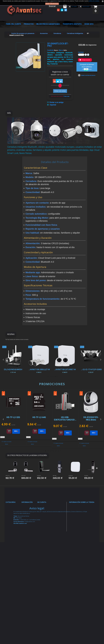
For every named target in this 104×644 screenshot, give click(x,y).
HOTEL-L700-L (8, 476)
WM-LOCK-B (55, 476)
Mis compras (44, 506)
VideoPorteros (12, 544)
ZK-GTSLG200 (71, 476)
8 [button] (55, 451)
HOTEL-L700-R (23, 476)
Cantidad (81, 52)
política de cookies (94, 1)
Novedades (27, 512)
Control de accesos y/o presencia (11, 537)
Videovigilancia (12, 512)
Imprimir (53, 105)
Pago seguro (27, 527)
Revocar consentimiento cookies (28, 581)
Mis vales (42, 533)
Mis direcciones (44, 522)
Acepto (48, 4)
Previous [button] (3, 359)
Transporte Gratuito (72, 24)
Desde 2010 (89, 24)
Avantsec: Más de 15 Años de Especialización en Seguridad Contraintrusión (28, 598)
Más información (54, 4)
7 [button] (47, 377)
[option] (91, 360)
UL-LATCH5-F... (39, 476)
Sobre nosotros (28, 531)
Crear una (66, 96)
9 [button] (57, 451)
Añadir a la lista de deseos (88, 75)
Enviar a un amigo (57, 102)
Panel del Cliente (13, 24)
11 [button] (60, 451)
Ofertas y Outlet (13, 587)
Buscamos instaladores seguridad (27, 560)
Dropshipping (28, 553)
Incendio (10, 583)
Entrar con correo (60, 91)
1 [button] (57, 377)
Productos (29, 24)
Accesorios (11, 573)
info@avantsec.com (79, 517)
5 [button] (50, 377)
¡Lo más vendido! (29, 516)
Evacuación (11, 610)
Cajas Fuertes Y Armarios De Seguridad (13, 604)
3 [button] (54, 377)
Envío (25, 541)
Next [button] (101, 359)
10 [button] (58, 451)
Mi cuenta (42, 502)
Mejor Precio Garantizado (48, 24)
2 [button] (55, 377)
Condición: (50, 50)
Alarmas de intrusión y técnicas (11, 519)
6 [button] (49, 377)
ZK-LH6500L (86, 476)
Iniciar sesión (86, 7)
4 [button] (52, 377)
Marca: (61, 50)
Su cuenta (74, 7)
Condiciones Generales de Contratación (28, 547)
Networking (11, 525)
